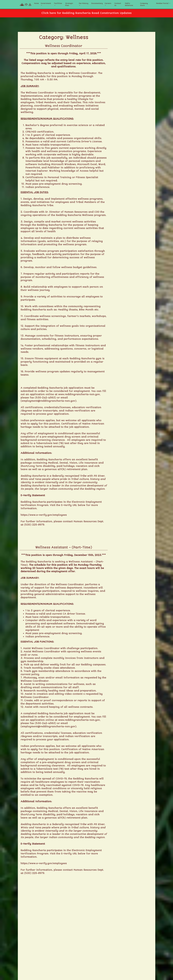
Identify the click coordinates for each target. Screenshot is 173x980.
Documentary (97, 3)
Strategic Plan (69, 4)
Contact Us (118, 4)
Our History (84, 3)
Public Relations (129, 4)
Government (46, 3)
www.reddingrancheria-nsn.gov (79, 394)
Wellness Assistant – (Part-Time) (64, 547)
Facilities (58, 3)
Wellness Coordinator (64, 46)
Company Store (144, 4)
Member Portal (163, 3)
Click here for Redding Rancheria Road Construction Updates (86, 13)
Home (37, 3)
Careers (108, 3)
